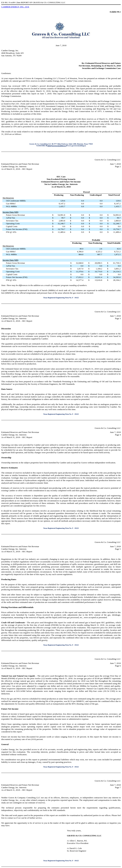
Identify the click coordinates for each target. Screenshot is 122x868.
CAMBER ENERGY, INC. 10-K (15, 7)
